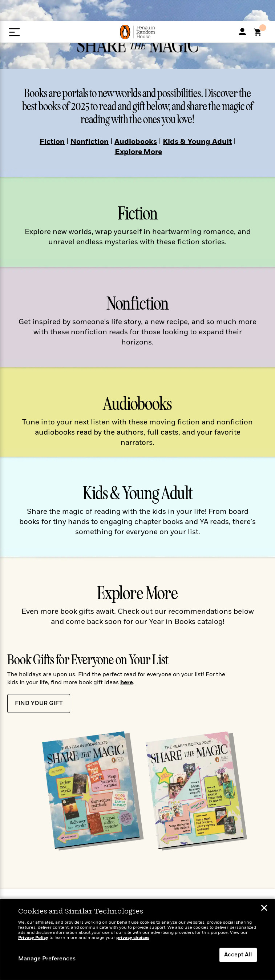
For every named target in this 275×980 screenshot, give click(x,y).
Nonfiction (90, 142)
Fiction (52, 142)
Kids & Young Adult (197, 142)
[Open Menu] (14, 32)
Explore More (138, 152)
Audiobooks (136, 142)
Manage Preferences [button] (47, 959)
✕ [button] (264, 909)
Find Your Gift (39, 703)
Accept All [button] (238, 955)
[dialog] (137, 939)
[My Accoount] (242, 32)
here (127, 683)
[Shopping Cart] (260, 35)
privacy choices (133, 938)
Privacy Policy (33, 938)
